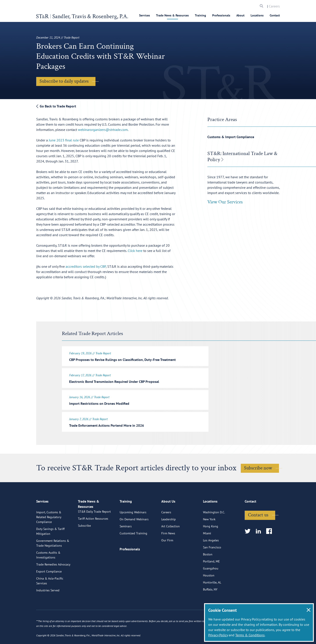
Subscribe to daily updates (64, 81)
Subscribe (84, 546)
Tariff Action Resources (93, 539)
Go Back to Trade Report (56, 106)
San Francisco (212, 563)
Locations (257, 15)
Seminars (126, 542)
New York (209, 535)
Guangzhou (211, 584)
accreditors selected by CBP (86, 266)
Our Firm (167, 556)
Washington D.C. (214, 528)
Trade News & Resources (172, 15)
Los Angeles (211, 556)
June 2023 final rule (64, 140)
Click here (135, 251)
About (240, 15)
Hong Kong (211, 542)
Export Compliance (49, 587)
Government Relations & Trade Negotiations (53, 559)
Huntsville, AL (212, 598)
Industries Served (48, 606)
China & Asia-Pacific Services (50, 596)
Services (145, 15)
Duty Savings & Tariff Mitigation (50, 547)
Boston (208, 570)
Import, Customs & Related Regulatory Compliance (49, 533)
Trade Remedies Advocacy (53, 580)
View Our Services (225, 202)
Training (200, 15)
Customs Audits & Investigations (48, 571)
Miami (207, 549)
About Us (168, 519)
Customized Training (133, 549)
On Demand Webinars (134, 535)
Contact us (258, 531)
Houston (209, 591)
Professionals (221, 15)
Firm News (168, 549)
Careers (274, 6)
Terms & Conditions (250, 635)
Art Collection (171, 542)
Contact (275, 15)
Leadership (169, 535)
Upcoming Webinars (133, 528)
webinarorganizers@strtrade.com (103, 130)
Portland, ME (211, 577)
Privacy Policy (218, 635)
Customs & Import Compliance (231, 137)
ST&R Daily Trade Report (94, 532)
